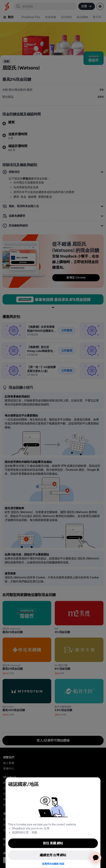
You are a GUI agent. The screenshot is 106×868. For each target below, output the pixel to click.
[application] (96, 858)
